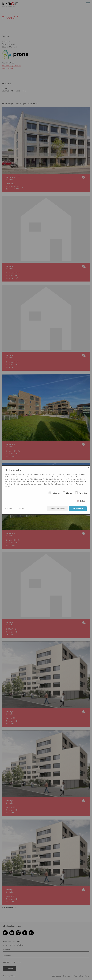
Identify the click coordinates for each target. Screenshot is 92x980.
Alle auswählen (78, 509)
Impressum (20, 509)
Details (83, 501)
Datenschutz (10, 509)
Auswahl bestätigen (58, 509)
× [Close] (88, 468)
